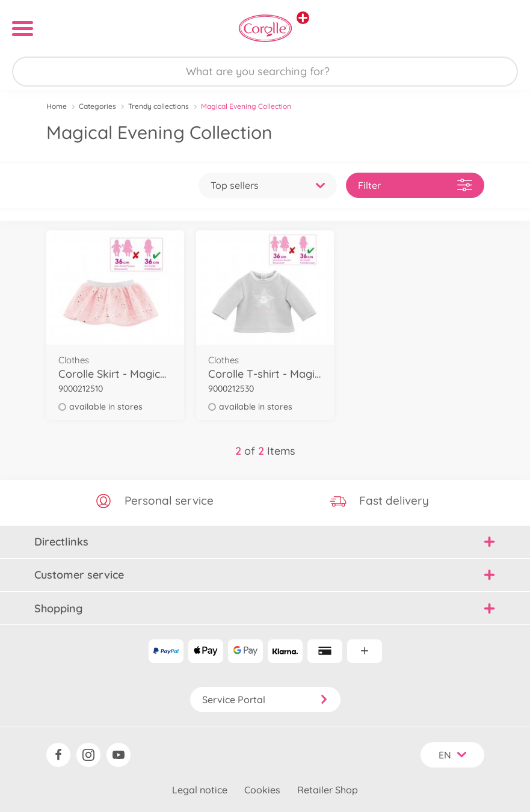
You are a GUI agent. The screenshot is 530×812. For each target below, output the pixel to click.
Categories (97, 106)
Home (57, 106)
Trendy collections (159, 106)
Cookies (262, 790)
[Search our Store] (265, 72)
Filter (415, 185)
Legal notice (200, 790)
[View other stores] (303, 18)
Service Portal (265, 700)
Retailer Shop (328, 790)
